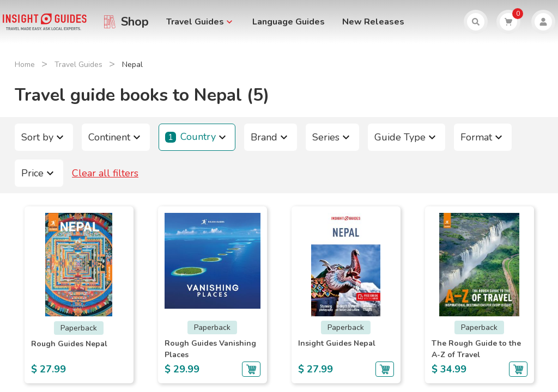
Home (25, 65)
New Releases (373, 22)
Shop (135, 22)
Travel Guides (78, 65)
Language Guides (289, 22)
